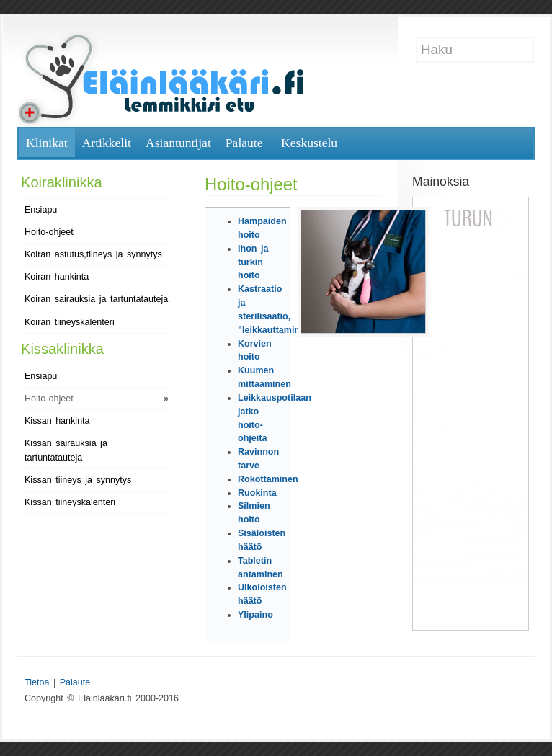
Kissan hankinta (57, 421)
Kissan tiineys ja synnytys (78, 480)
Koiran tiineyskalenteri (70, 322)
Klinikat (47, 143)
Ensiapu (41, 210)
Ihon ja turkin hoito (253, 262)
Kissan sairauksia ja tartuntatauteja (66, 450)
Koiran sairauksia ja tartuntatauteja (96, 299)
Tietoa (37, 682)
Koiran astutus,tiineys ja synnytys (93, 254)
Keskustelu (309, 143)
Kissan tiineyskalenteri (70, 502)
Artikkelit (107, 143)
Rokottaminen (268, 479)
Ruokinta (257, 493)
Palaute (244, 143)
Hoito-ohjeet (49, 232)
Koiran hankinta (57, 277)
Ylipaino (255, 615)
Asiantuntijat (178, 143)
